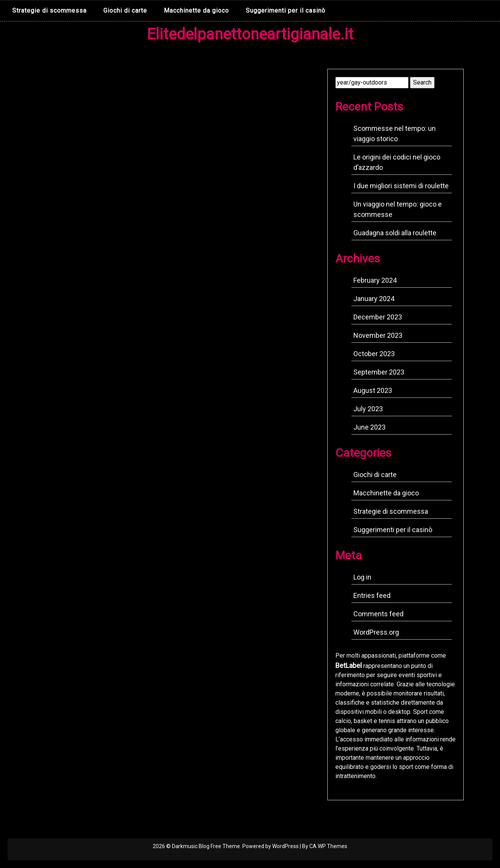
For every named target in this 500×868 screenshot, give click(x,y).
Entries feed (372, 595)
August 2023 (373, 390)
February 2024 (375, 280)
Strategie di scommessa (49, 11)
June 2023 (369, 427)
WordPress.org (376, 632)
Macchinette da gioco (196, 11)
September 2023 (379, 372)
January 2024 (374, 299)
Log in (362, 577)
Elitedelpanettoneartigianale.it (250, 34)
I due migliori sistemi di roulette (401, 186)
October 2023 (374, 354)
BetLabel (349, 665)
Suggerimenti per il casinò (286, 11)
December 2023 (378, 317)
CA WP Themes (328, 846)
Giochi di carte (125, 11)
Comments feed (378, 614)
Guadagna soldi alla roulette (395, 233)
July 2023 (368, 409)
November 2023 (378, 335)
